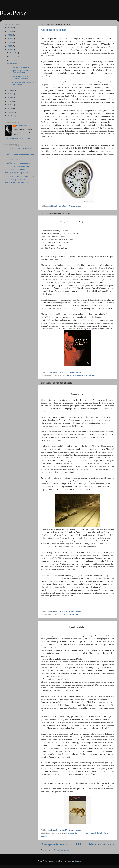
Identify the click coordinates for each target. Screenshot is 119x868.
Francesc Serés (73, 833)
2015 (10, 50)
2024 (10, 28)
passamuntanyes (79, 614)
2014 (10, 90)
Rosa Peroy (13, 13)
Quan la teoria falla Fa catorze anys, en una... (22, 84)
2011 (10, 101)
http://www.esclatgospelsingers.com (20, 176)
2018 (10, 39)
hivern (65, 614)
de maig (14, 60)
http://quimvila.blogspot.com (16, 173)
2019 (10, 35)
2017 (10, 42)
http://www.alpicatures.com (16, 180)
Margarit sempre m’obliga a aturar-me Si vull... (21, 72)
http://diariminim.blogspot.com (17, 163)
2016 (10, 46)
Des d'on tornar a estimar (72, 375)
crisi (64, 833)
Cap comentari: (76, 206)
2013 (10, 94)
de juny (13, 56)
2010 (10, 105)
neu (70, 614)
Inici (78, 844)
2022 (10, 31)
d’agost (13, 53)
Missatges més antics (102, 844)
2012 (10, 98)
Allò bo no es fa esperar (54, 30)
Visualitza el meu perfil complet (18, 138)
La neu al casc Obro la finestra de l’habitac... (19, 78)
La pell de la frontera (99, 833)
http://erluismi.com (12, 160)
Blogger (78, 861)
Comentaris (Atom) (62, 850)
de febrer (14, 64)
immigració (85, 833)
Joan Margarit (90, 375)
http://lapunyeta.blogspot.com (17, 166)
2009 (10, 109)
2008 (10, 112)
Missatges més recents (54, 844)
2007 (10, 116)
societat (44, 836)
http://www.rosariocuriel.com (17, 183)
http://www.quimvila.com (15, 170)
